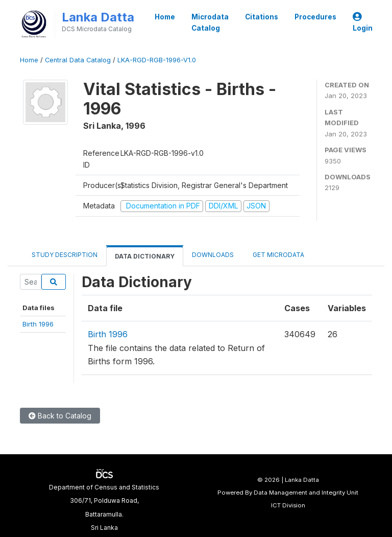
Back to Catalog (60, 416)
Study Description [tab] (65, 255)
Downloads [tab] (213, 255)
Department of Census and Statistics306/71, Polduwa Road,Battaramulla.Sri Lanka (104, 507)
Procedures (315, 17)
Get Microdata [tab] (278, 255)
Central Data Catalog (78, 60)
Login (363, 23)
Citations (262, 17)
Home (165, 17)
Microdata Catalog (210, 22)
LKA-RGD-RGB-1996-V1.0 (157, 60)
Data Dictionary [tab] (145, 256)
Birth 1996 (38, 324)
